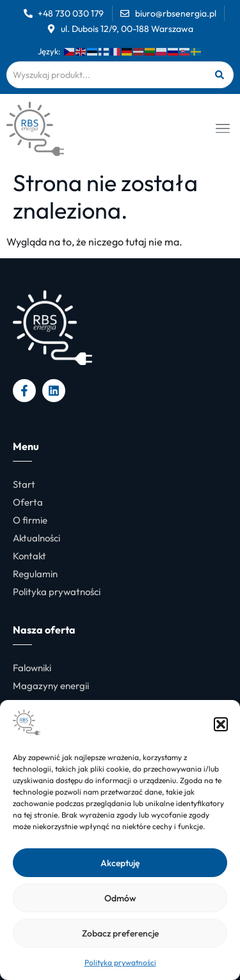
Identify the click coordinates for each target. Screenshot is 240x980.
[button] (221, 724)
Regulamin (35, 574)
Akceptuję (120, 863)
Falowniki (32, 668)
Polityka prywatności (120, 962)
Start (24, 484)
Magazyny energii (51, 686)
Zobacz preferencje (120, 933)
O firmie (30, 520)
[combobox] (106, 75)
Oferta (28, 502)
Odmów (120, 898)
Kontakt (29, 556)
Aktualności (36, 538)
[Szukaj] (219, 75)
